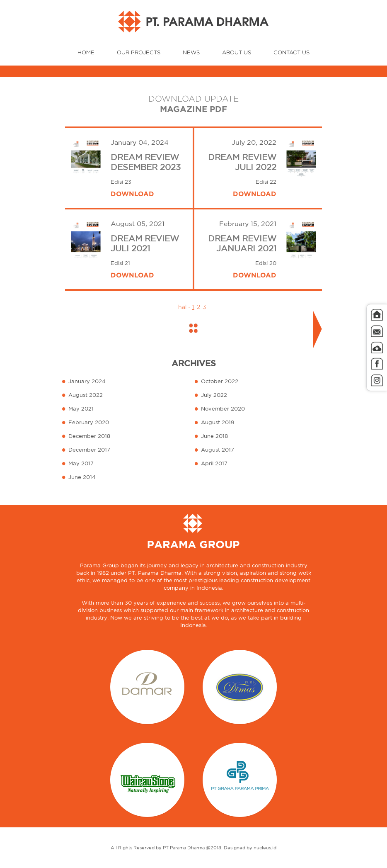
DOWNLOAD (132, 194)
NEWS (191, 52)
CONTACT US (291, 52)
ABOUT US (237, 52)
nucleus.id (265, 848)
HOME (86, 52)
